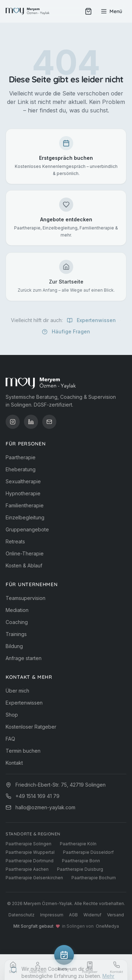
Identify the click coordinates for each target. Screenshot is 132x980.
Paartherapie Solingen (29, 844)
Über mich (17, 691)
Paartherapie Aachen (27, 869)
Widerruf (92, 915)
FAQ (10, 739)
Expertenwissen (91, 323)
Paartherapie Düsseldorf (88, 852)
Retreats (15, 541)
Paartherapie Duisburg (80, 869)
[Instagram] (13, 422)
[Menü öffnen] (111, 11)
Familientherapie (25, 505)
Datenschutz (21, 915)
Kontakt (14, 763)
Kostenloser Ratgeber (31, 727)
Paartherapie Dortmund (30, 861)
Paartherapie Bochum (94, 878)
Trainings (16, 634)
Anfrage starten (24, 658)
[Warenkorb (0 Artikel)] (88, 11)
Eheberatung (21, 469)
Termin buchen (23, 751)
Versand (115, 915)
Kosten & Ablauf (24, 565)
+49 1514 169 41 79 (37, 796)
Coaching (17, 622)
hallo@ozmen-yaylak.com (45, 807)
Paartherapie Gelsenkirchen (34, 878)
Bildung (14, 646)
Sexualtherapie (23, 481)
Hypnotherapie (23, 493)
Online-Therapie (25, 553)
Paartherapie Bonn (81, 861)
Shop (12, 715)
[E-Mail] (49, 422)
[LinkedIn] (31, 422)
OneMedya (107, 926)
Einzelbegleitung (25, 517)
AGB (73, 915)
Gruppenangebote (27, 529)
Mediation (17, 610)
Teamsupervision (26, 598)
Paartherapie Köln (78, 844)
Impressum (52, 915)
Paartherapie (21, 457)
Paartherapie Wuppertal (30, 852)
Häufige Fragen (66, 334)
